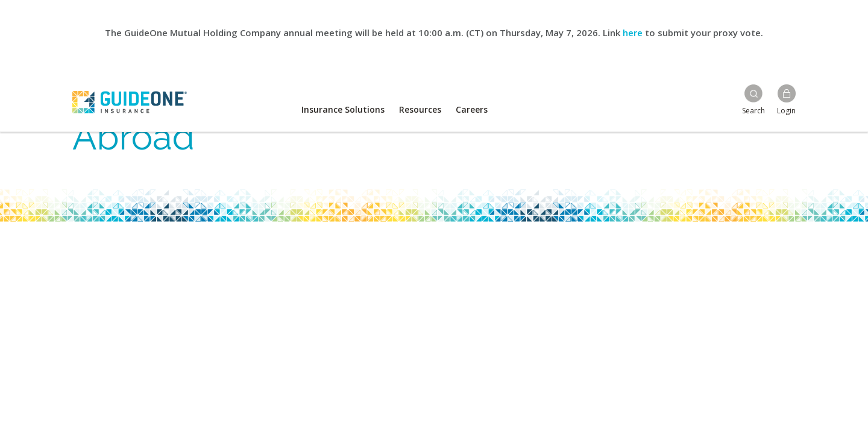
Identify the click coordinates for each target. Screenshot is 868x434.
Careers (472, 109)
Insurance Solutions (343, 109)
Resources (420, 109)
